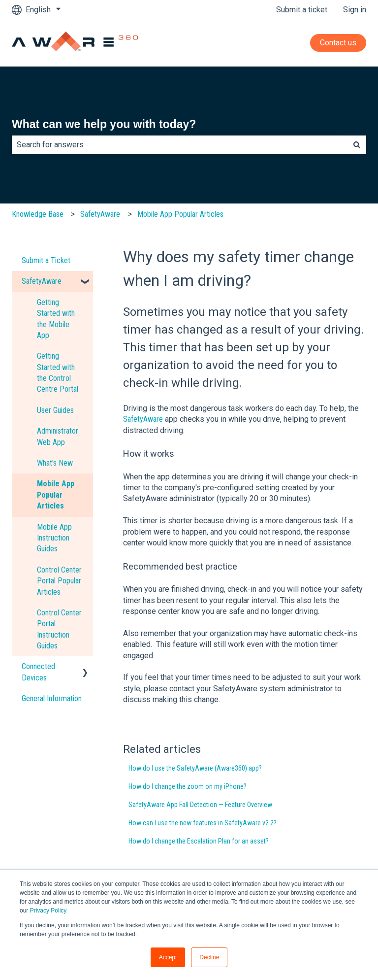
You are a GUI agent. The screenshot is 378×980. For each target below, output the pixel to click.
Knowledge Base (38, 214)
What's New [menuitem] (55, 463)
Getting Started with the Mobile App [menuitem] (56, 319)
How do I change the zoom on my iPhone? (188, 786)
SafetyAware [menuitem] (42, 281)
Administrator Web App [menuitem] (58, 436)
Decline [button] (209, 957)
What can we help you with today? (104, 124)
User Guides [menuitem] (55, 410)
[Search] (357, 145)
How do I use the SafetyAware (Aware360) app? (195, 768)
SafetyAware (100, 214)
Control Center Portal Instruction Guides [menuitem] (59, 629)
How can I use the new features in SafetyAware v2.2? (203, 823)
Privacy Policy (48, 911)
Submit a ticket (302, 10)
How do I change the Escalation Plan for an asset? (199, 841)
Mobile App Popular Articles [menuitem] (56, 495)
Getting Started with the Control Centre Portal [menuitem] (58, 372)
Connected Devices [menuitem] (38, 672)
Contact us (338, 43)
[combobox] (180, 145)
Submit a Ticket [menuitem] (46, 260)
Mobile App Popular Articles (180, 214)
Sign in (355, 10)
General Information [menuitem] (52, 698)
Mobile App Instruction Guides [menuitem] (54, 538)
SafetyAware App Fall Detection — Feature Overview (200, 805)
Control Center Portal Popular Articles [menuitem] (59, 581)
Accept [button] (168, 957)
